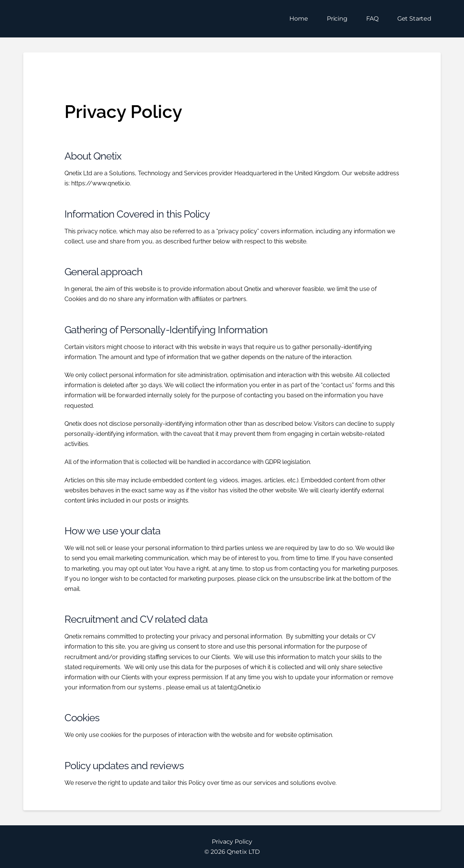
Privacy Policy (232, 842)
